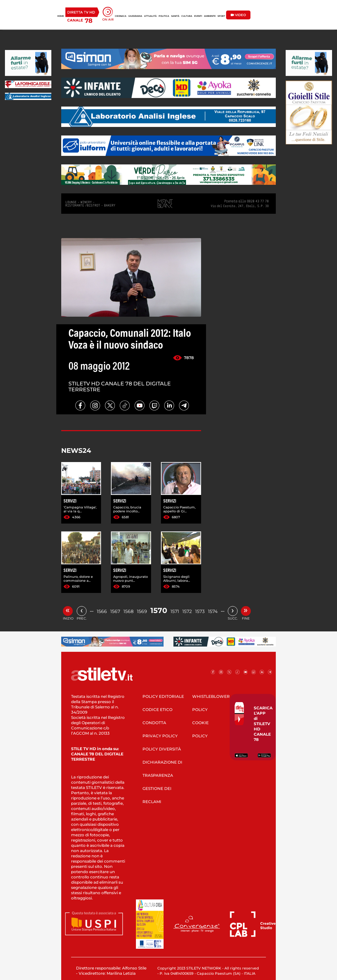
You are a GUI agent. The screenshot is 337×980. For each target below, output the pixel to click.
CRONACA (121, 16)
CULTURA (187, 16)
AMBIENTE (210, 16)
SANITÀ (175, 16)
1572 (187, 611)
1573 (200, 611)
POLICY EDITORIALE (163, 696)
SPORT (221, 16)
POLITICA (164, 16)
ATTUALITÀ (150, 16)
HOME (61, 16)
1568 (129, 611)
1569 (142, 611)
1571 (175, 611)
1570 (159, 611)
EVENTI (198, 16)
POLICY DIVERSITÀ (162, 749)
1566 (102, 611)
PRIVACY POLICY (160, 736)
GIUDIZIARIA (135, 16)
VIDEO (238, 15)
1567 (115, 611)
